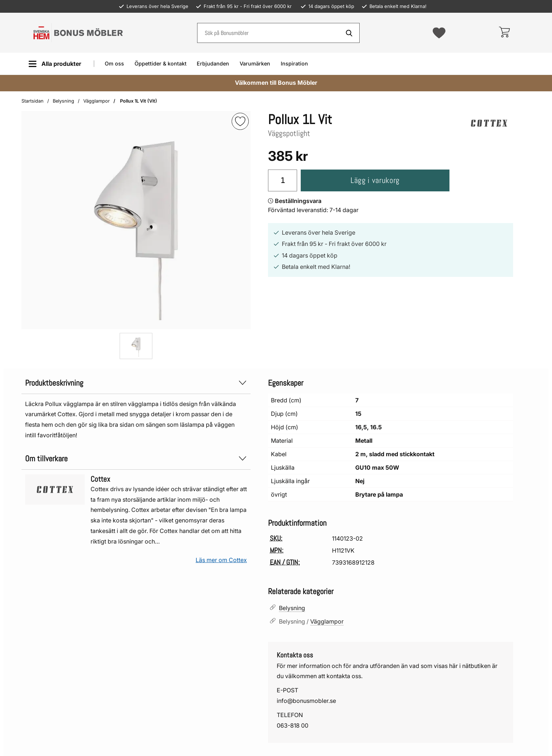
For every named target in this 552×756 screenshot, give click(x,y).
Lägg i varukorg (375, 180)
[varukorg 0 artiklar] (504, 33)
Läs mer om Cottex (221, 560)
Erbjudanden (213, 63)
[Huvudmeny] (55, 64)
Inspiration (294, 63)
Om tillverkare (136, 459)
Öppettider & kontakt (161, 63)
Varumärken (255, 63)
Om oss (114, 63)
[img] (240, 121)
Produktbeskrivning (136, 383)
